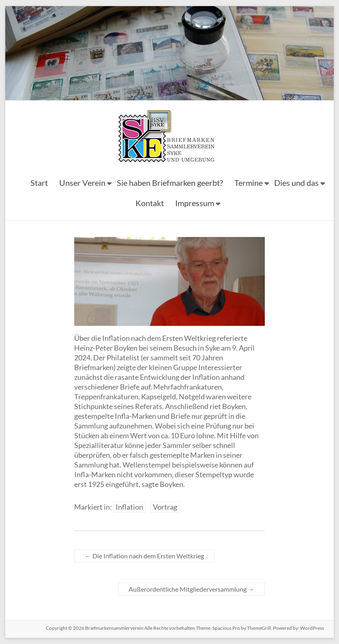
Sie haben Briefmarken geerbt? (170, 183)
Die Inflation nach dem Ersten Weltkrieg (144, 556)
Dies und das (296, 183)
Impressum (195, 203)
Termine (249, 183)
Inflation (129, 507)
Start (39, 183)
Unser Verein (82, 183)
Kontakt (150, 203)
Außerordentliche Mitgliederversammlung (191, 589)
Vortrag (165, 507)
